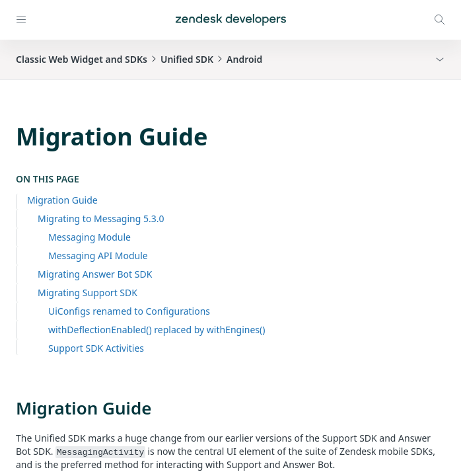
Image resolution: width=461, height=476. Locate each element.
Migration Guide (62, 200)
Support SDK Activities (96, 348)
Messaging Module (89, 237)
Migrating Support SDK (88, 293)
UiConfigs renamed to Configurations (129, 311)
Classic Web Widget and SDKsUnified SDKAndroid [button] (139, 59)
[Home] (231, 20)
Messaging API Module (98, 256)
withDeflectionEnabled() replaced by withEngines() (157, 330)
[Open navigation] (21, 20)
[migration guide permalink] (9, 408)
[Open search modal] (440, 20)
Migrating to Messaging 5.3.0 (101, 218)
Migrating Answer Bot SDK (95, 274)
